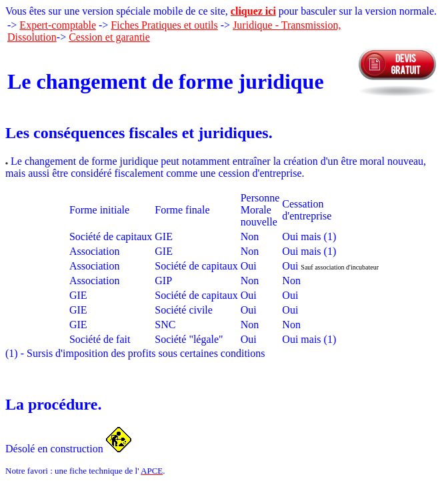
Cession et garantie (109, 37)
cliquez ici (253, 11)
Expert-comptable (58, 25)
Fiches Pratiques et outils (164, 25)
